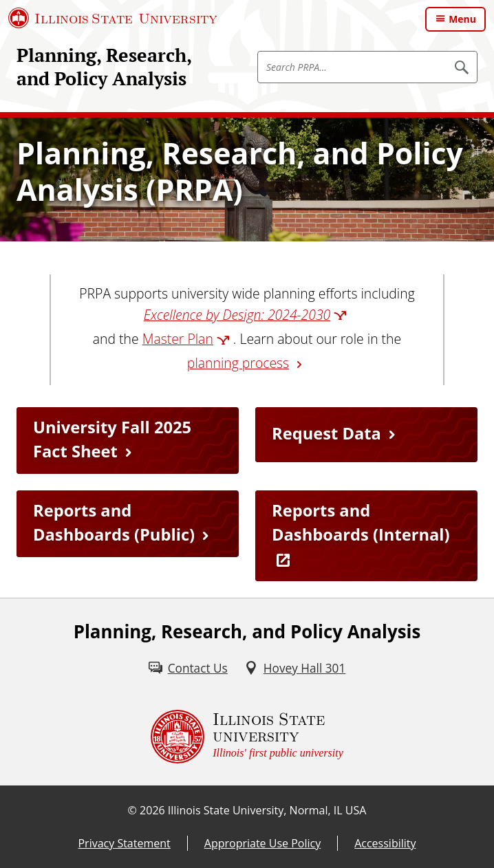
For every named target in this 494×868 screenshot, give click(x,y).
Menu (462, 19)
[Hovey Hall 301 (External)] (295, 669)
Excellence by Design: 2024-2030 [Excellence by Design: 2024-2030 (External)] (237, 315)
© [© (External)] (132, 810)
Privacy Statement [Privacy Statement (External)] (124, 843)
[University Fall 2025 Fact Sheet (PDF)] (128, 441)
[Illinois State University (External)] (113, 18)
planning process (238, 363)
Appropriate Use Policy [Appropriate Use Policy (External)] (262, 843)
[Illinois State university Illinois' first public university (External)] (247, 737)
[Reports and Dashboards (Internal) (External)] (366, 536)
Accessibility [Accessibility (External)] (385, 843)
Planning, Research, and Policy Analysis (104, 67)
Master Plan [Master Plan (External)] (178, 339)
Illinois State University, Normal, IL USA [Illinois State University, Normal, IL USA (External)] (267, 810)
